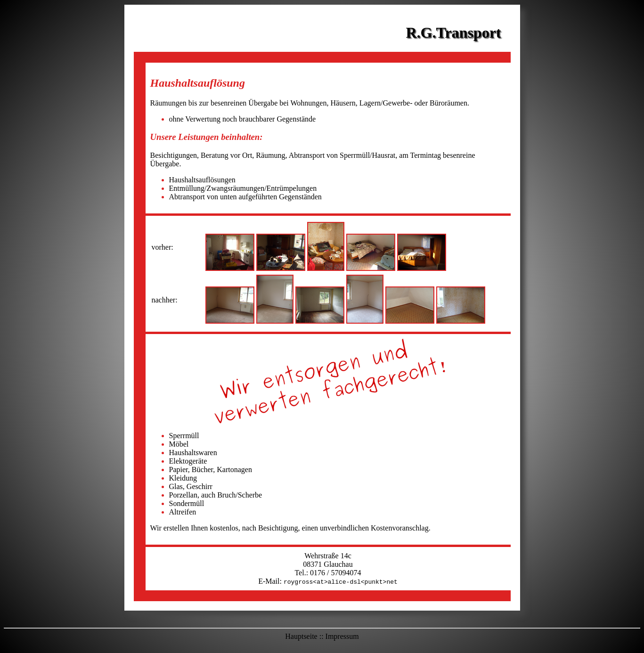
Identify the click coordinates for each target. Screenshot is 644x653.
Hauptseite (301, 636)
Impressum (342, 636)
